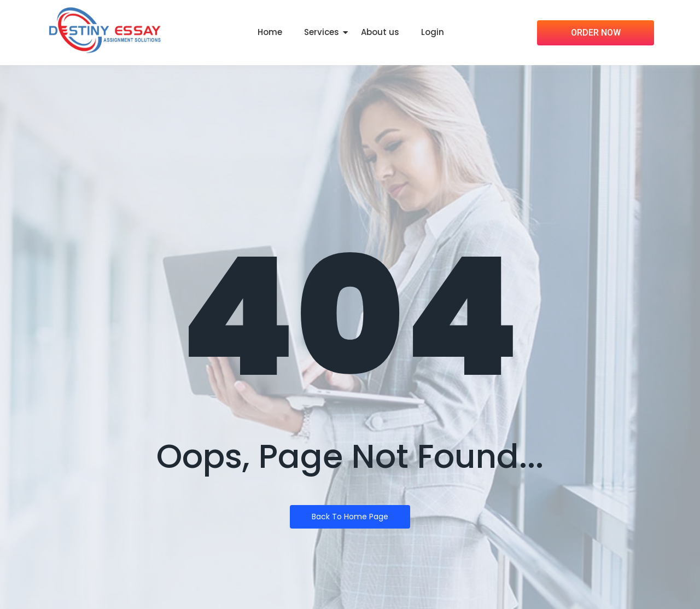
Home (270, 32)
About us (380, 32)
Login (433, 32)
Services (322, 32)
